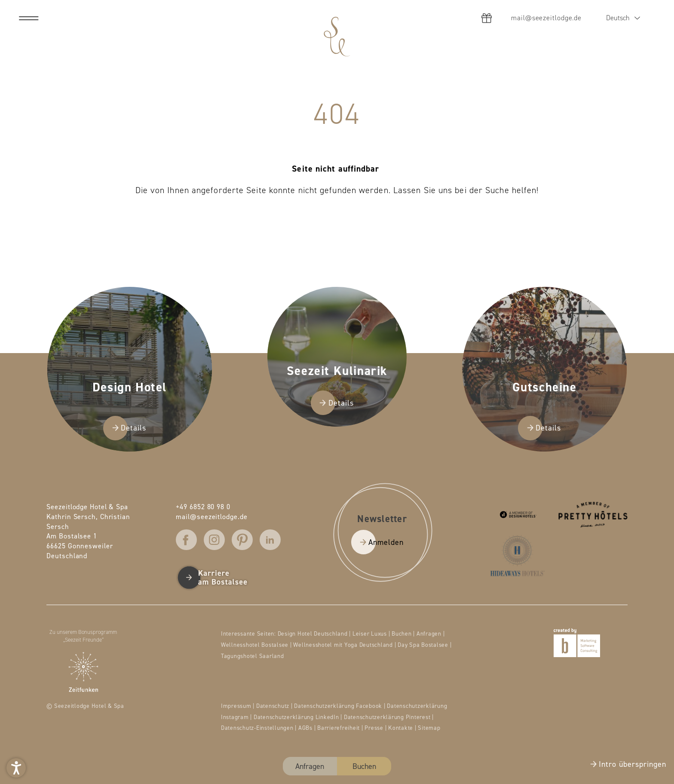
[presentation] (337, 392)
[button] (16, 768)
